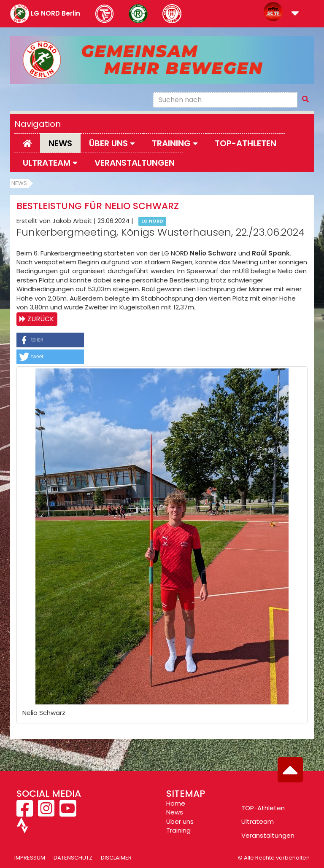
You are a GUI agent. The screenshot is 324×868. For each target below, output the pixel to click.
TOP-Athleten (263, 808)
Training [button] (175, 143)
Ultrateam (258, 821)
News (60, 143)
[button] (295, 14)
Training (178, 830)
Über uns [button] (112, 143)
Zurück (41, 319)
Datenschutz (73, 858)
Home (176, 803)
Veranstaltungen (135, 163)
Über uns (180, 821)
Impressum (30, 858)
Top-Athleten (246, 143)
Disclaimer (116, 858)
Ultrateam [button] (50, 163)
